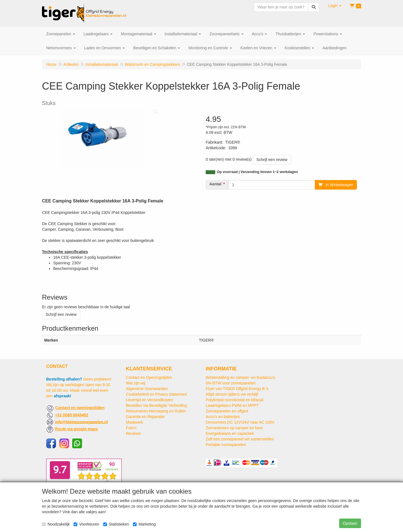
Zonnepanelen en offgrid (227, 411)
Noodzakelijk (56, 524)
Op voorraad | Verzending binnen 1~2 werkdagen (257, 172)
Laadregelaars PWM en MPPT (232, 405)
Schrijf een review (272, 160)
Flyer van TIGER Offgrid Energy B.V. (237, 389)
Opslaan (350, 523)
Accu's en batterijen (223, 417)
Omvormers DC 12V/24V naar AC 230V (240, 422)
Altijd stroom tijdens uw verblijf (232, 394)
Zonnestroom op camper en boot (234, 428)
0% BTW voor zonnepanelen (231, 383)
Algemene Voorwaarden (147, 389)
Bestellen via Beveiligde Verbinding (156, 405)
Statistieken (116, 524)
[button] (335, 6)
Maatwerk (134, 422)
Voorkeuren (86, 524)
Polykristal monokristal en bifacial (235, 400)
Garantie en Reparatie (145, 417)
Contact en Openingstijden (149, 377)
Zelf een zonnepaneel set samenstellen (240, 439)
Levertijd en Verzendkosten (150, 400)
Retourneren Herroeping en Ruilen (156, 411)
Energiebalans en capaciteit (230, 433)
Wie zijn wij (136, 383)
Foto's (131, 428)
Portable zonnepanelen (226, 445)
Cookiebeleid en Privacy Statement (156, 394)
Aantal (215, 184)
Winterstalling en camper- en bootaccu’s (241, 377)
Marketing (144, 524)
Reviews (133, 433)
